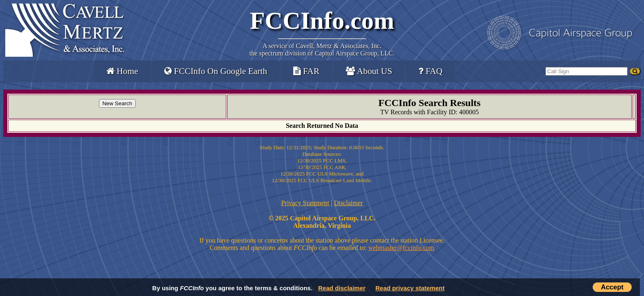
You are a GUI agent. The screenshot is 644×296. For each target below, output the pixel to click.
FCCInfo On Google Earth (216, 71)
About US (369, 71)
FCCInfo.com (322, 21)
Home (122, 71)
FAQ (430, 71)
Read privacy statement (410, 288)
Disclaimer (348, 203)
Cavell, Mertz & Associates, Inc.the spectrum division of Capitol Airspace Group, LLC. (322, 50)
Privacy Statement (305, 203)
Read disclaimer (342, 288)
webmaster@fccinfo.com (401, 248)
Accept (612, 287)
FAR (306, 71)
